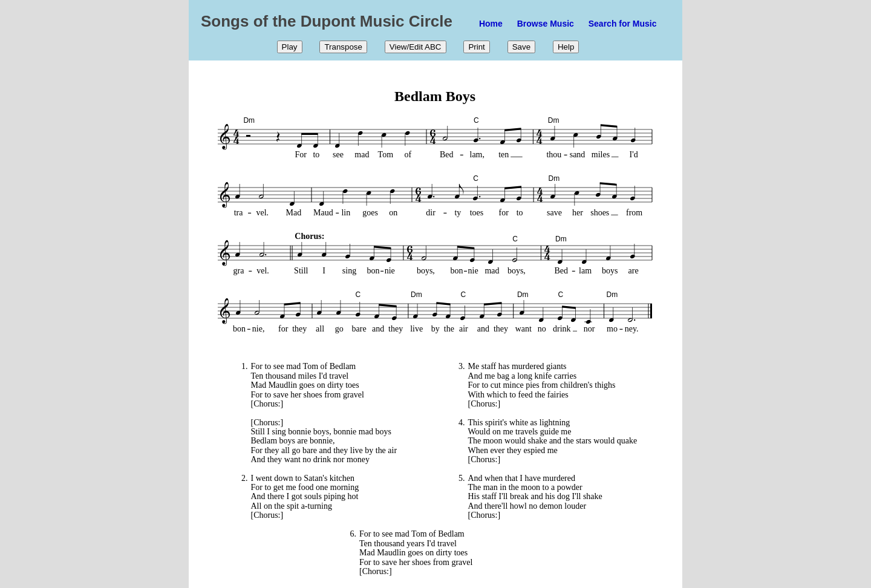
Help (566, 47)
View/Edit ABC (416, 47)
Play (290, 47)
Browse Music (546, 24)
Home (491, 24)
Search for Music (623, 24)
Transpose (343, 47)
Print (476, 47)
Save (521, 47)
